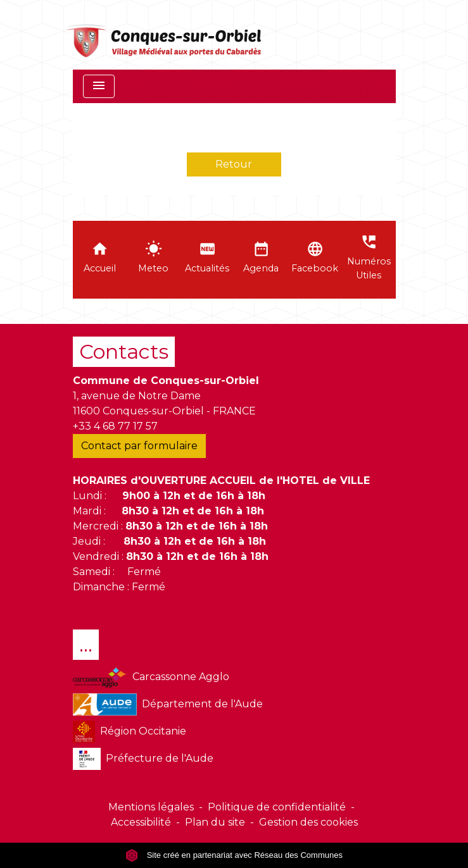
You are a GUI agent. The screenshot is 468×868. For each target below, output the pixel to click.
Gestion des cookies (308, 822)
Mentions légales (151, 807)
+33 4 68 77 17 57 (115, 426)
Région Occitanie (130, 732)
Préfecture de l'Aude (143, 759)
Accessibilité (141, 822)
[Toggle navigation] (99, 86)
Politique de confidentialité (277, 807)
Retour (234, 164)
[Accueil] (165, 35)
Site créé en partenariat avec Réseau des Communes (234, 855)
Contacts (124, 351)
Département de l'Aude (168, 704)
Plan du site (215, 822)
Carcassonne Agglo (151, 677)
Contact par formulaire (139, 446)
